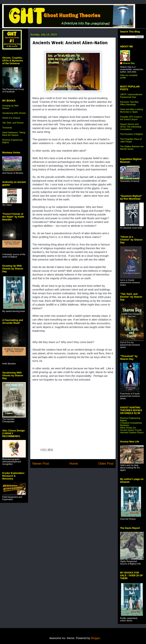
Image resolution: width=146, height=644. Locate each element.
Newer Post (41, 463)
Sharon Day (129, 63)
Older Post (106, 463)
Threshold (7, 128)
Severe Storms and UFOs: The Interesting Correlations (131, 127)
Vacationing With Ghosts (14, 113)
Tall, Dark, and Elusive (13, 123)
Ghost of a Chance (11, 118)
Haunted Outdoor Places (132, 433)
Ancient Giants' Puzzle (131, 430)
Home (74, 463)
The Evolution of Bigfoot (131, 134)
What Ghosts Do (128, 428)
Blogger (95, 638)
